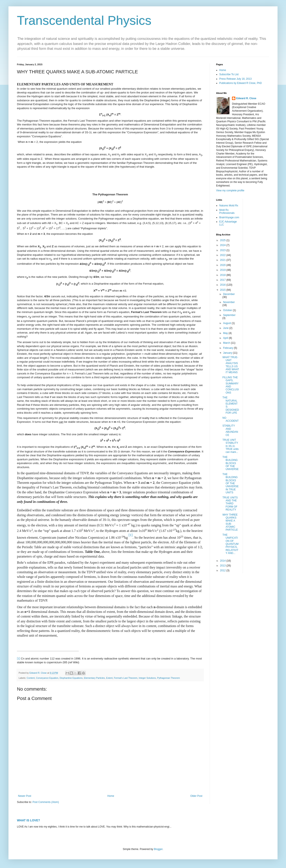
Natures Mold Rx (229, 206)
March (227, 343)
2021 (223, 260)
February (228, 348)
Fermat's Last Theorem (126, 678)
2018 (223, 275)
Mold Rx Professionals (227, 211)
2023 (223, 250)
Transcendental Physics (84, 20)
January (228, 353)
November (229, 302)
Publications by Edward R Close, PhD (241, 83)
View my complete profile (230, 191)
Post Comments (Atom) (46, 802)
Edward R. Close (246, 98)
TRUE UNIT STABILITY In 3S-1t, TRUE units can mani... (230, 446)
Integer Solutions (147, 678)
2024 (223, 245)
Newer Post (25, 796)
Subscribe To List (229, 74)
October (228, 310)
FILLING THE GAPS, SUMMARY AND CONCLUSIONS (231, 385)
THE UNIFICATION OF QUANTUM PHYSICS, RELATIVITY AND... (230, 544)
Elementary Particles (94, 678)
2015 (223, 290)
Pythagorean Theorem (169, 678)
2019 (223, 270)
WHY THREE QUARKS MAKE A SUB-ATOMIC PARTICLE (230, 522)
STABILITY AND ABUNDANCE (230, 430)
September (229, 315)
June (226, 328)
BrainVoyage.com (229, 217)
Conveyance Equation (47, 678)
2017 (223, 280)
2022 (223, 255)
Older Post (196, 796)
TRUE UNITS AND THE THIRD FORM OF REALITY (230, 504)
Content (31, 678)
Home (111, 796)
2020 (223, 265)
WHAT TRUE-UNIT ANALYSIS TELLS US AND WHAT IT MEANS (231, 365)
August (227, 323)
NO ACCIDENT (230, 419)
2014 (223, 561)
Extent (109, 678)
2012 (223, 570)
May (226, 333)
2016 (223, 285)
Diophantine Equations (71, 678)
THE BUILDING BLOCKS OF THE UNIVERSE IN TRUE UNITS (230, 483)
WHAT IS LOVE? (28, 820)
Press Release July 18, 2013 (235, 79)
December (229, 294)
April (226, 338)
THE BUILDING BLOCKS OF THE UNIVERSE (230, 463)
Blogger (158, 849)
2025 (223, 240)
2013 (223, 566)
